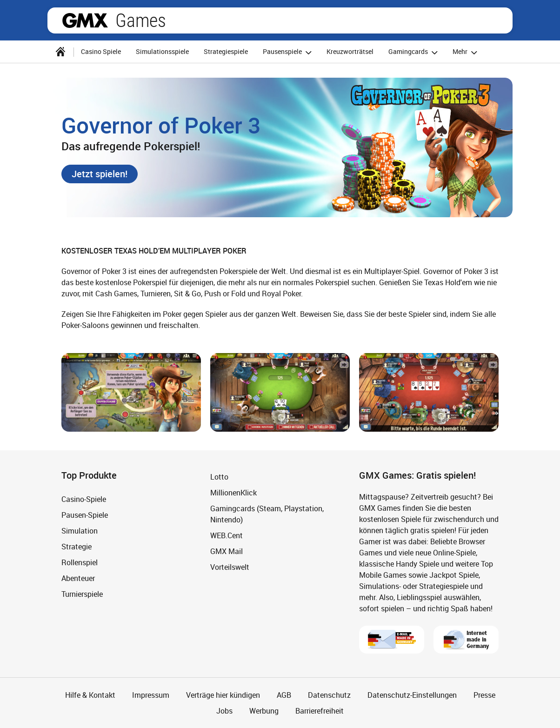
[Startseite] (60, 52)
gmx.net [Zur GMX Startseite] (85, 20)
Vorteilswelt (230, 567)
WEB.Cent (227, 535)
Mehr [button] (466, 52)
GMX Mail (227, 551)
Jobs (224, 711)
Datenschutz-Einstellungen (412, 695)
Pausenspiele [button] (289, 52)
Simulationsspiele (162, 51)
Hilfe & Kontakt (90, 695)
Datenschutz (329, 695)
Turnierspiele (82, 594)
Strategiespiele (226, 51)
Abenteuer (78, 578)
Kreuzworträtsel (350, 51)
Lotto (219, 477)
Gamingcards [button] (414, 52)
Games (141, 20)
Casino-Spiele (84, 499)
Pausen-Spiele (85, 515)
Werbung (264, 711)
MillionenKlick (233, 493)
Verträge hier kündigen (223, 695)
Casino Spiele (101, 51)
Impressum (151, 695)
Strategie (77, 547)
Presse (484, 695)
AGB (284, 695)
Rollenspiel (80, 562)
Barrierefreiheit (320, 711)
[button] (100, 174)
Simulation (80, 531)
